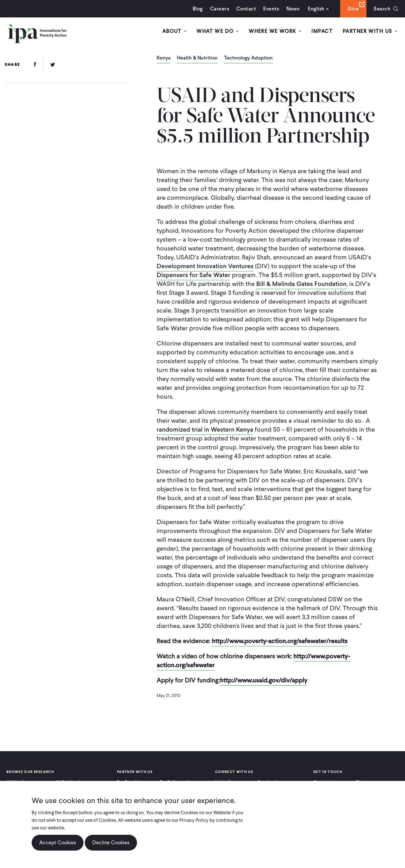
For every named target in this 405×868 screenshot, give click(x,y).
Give (353, 9)
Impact (322, 31)
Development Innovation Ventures (205, 266)
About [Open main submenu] (174, 31)
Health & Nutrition (197, 58)
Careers (220, 9)
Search (382, 9)
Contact (246, 9)
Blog (198, 9)
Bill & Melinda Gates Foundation (301, 284)
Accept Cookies (58, 843)
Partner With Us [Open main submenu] (370, 31)
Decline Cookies (111, 843)
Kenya (164, 58)
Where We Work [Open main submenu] (275, 31)
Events (271, 9)
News (293, 9)
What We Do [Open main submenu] (218, 31)
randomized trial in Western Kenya (205, 429)
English (316, 9)
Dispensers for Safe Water (193, 275)
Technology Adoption (248, 58)
